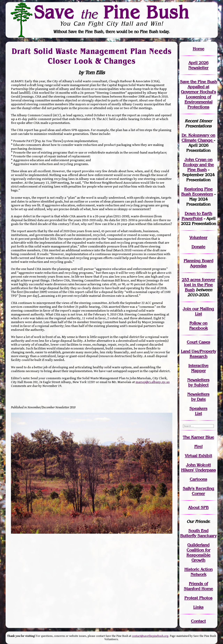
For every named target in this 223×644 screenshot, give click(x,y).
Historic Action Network (198, 572)
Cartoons (198, 479)
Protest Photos (198, 598)
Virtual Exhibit (198, 456)
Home (198, 49)
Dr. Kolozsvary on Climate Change (198, 138)
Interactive (198, 366)
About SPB (198, 507)
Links (198, 607)
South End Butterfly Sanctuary (198, 533)
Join (187, 309)
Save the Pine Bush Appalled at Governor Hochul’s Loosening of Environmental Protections (198, 94)
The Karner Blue (198, 437)
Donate (198, 247)
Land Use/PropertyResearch (198, 354)
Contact (198, 621)
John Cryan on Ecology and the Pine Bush (198, 165)
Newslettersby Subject (198, 382)
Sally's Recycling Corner (198, 491)
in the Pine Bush (199, 285)
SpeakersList (198, 411)
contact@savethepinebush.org (150, 636)
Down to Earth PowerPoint (197, 216)
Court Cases (198, 342)
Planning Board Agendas (198, 263)
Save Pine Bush (112, 12)
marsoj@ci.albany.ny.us (153, 382)
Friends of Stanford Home (198, 586)
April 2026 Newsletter (198, 65)
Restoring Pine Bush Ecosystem (197, 192)
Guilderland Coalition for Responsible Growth (198, 552)
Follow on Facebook (198, 326)
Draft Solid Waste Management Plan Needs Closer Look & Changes (92, 56)
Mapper (198, 371)
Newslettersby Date (198, 397)
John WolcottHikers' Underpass (198, 467)
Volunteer (198, 237)
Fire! (198, 446)
